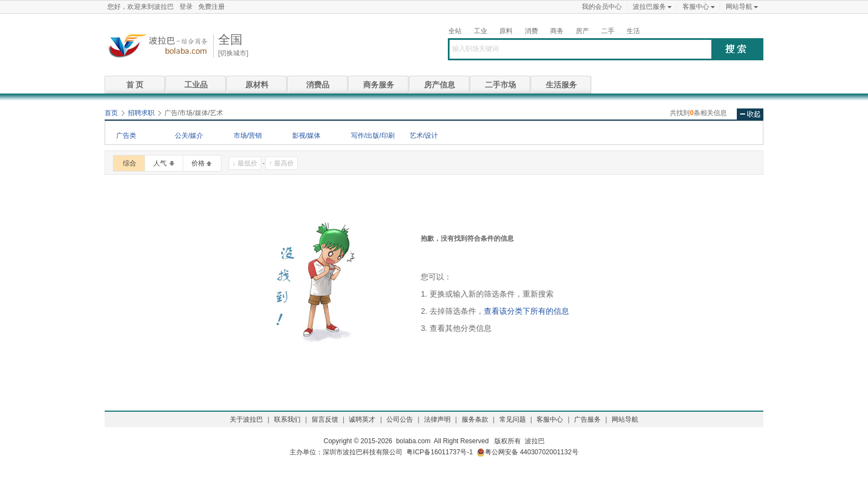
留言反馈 (325, 419)
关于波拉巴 (246, 419)
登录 (186, 7)
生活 (633, 31)
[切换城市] (233, 53)
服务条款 (475, 419)
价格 (198, 163)
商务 (557, 31)
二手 (608, 31)
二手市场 (500, 85)
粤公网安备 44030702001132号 (528, 452)
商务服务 (379, 85)
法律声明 (437, 419)
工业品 (196, 85)
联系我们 (287, 419)
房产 (582, 31)
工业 (480, 31)
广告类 (126, 136)
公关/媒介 (189, 136)
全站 (455, 31)
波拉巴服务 (649, 7)
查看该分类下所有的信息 (526, 311)
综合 (130, 163)
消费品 (318, 85)
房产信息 (440, 85)
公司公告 (400, 419)
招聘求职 (141, 113)
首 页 (135, 85)
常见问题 (513, 419)
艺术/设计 (424, 136)
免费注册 (211, 7)
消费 (531, 31)
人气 (160, 163)
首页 (111, 113)
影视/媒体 (306, 136)
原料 (506, 31)
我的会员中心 (602, 7)
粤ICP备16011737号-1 (440, 452)
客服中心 (696, 7)
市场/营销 (248, 136)
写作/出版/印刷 (373, 136)
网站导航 (739, 7)
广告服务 (587, 419)
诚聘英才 (362, 419)
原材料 (257, 85)
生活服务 (561, 85)
